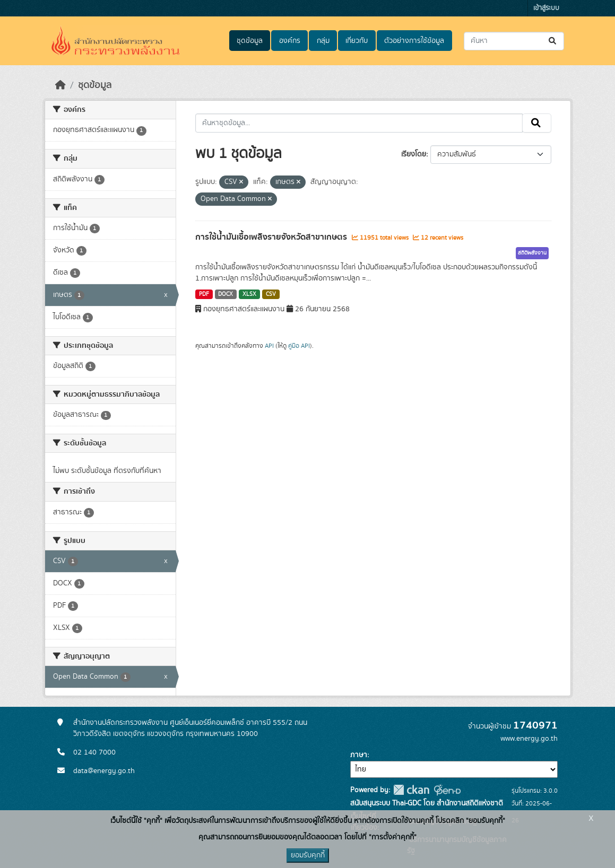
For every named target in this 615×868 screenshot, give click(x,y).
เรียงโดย (414, 154)
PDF (204, 294)
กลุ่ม (323, 41)
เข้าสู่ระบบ (546, 8)
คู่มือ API (299, 346)
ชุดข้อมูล (250, 41)
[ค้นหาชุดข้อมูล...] (514, 41)
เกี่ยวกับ (357, 41)
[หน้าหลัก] (60, 85)
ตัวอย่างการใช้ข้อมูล (414, 41)
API (269, 346)
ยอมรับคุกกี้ (308, 855)
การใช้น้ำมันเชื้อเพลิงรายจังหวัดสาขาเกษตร (272, 237)
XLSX (249, 294)
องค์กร (290, 41)
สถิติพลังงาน (532, 253)
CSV (271, 294)
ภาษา (359, 755)
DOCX (226, 294)
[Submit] (553, 41)
